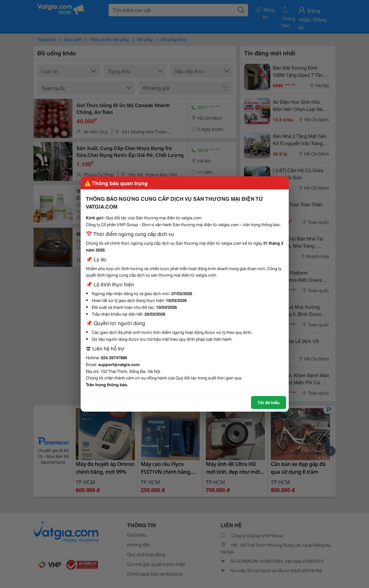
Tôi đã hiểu (269, 402)
